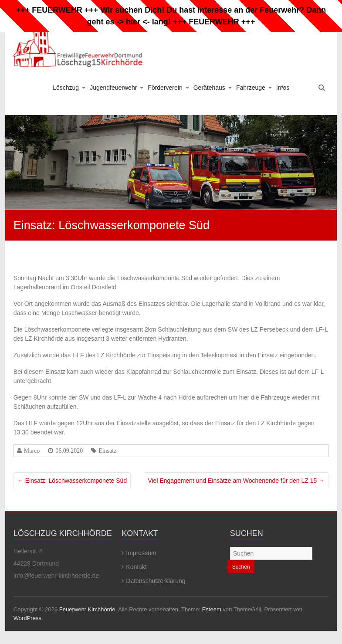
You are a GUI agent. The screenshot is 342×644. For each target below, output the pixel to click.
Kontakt (136, 567)
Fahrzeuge (251, 88)
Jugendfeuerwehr (113, 88)
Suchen (241, 567)
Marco (32, 451)
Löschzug (66, 88)
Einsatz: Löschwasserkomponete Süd (72, 481)
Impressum (141, 553)
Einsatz (107, 451)
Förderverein (165, 88)
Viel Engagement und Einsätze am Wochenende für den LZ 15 (236, 481)
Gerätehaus (209, 88)
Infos (283, 88)
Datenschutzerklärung (156, 581)
